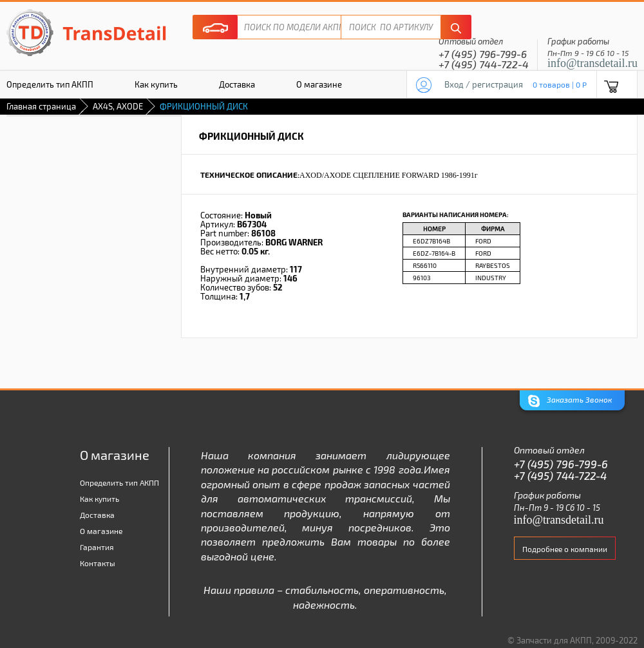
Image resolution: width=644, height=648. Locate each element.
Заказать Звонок (570, 401)
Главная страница (41, 106)
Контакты (98, 563)
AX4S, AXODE (118, 106)
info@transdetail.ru (592, 63)
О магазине (319, 84)
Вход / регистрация (484, 84)
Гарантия (97, 547)
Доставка (237, 84)
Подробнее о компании (565, 549)
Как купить (156, 84)
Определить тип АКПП (119, 482)
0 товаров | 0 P (560, 84)
